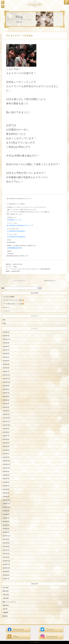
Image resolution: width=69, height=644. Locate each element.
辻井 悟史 (6, 587)
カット (30, 269)
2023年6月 (6, 354)
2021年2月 (6, 454)
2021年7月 (6, 436)
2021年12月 (6, 418)
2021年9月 (6, 429)
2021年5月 (6, 443)
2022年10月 (6, 382)
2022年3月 (6, 407)
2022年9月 (6, 386)
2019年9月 (6, 511)
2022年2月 (6, 411)
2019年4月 (6, 529)
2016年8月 (6, 575)
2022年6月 (6, 396)
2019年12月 (6, 500)
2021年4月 (6, 446)
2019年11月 (6, 504)
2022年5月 (6, 400)
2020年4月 (6, 486)
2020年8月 (6, 475)
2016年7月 (6, 579)
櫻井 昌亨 (6, 591)
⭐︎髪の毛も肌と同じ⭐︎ (50, 281)
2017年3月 (6, 550)
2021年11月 (6, 421)
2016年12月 (6, 561)
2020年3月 (6, 489)
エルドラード (23, 269)
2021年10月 (6, 425)
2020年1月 (6, 496)
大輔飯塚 (5, 612)
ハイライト (6, 311)
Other (4, 323)
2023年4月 (6, 361)
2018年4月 (6, 532)
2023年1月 (6, 371)
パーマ (39, 269)
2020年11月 (6, 464)
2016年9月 (6, 571)
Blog (15, 267)
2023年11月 (6, 339)
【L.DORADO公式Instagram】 (16, 237)
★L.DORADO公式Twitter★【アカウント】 (20, 225)
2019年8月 (6, 514)
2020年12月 (6, 461)
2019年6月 (6, 521)
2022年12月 (6, 375)
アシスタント (14, 269)
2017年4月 (6, 546)
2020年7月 (6, 479)
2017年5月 (6, 543)
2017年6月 (6, 539)
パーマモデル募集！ (9, 297)
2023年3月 (6, 364)
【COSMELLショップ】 (14, 220)
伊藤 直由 (6, 605)
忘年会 (43, 269)
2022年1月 (6, 414)
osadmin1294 (15, 271)
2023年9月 (6, 343)
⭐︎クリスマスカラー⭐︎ (19, 281)
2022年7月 (6, 393)
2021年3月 (6, 450)
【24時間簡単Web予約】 (15, 248)
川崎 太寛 (6, 595)
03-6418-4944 (11, 242)
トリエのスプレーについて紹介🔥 (13, 300)
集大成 (48, 269)
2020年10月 (6, 468)
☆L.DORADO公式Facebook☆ (16, 231)
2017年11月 (6, 536)
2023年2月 (6, 368)
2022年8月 (6, 389)
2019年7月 (6, 518)
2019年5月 (6, 525)
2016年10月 (6, 568)
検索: (3, 288)
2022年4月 (6, 404)
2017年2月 (6, 554)
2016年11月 (6, 564)
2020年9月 (6, 471)
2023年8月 (6, 346)
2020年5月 (6, 482)
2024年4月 (6, 336)
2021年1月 (6, 457)
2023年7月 (6, 350)
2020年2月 (6, 493)
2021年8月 (6, 432)
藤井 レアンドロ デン (9, 602)
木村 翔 (5, 609)
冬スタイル (6, 307)
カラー (34, 269)
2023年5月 (6, 357)
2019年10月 (6, 507)
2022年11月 (6, 379)
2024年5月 (6, 332)
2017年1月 (6, 557)
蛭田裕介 (5, 616)
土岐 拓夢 (6, 598)
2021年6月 (6, 439)
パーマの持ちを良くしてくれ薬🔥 (13, 304)
